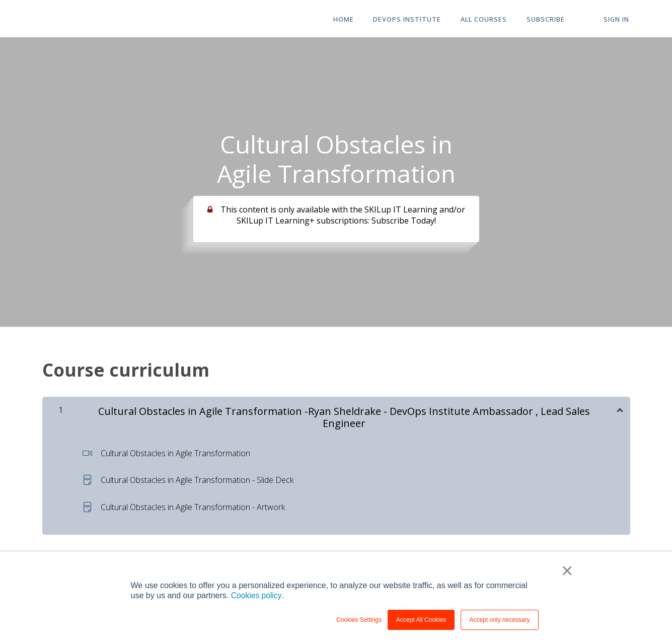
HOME (351, 19)
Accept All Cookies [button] (421, 620)
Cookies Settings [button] (359, 620)
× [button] (568, 571)
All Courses (489, 19)
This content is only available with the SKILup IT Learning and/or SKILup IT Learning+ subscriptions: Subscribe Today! (343, 215)
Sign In (617, 19)
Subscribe (549, 19)
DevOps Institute (414, 19)
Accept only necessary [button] (499, 620)
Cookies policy (257, 595)
